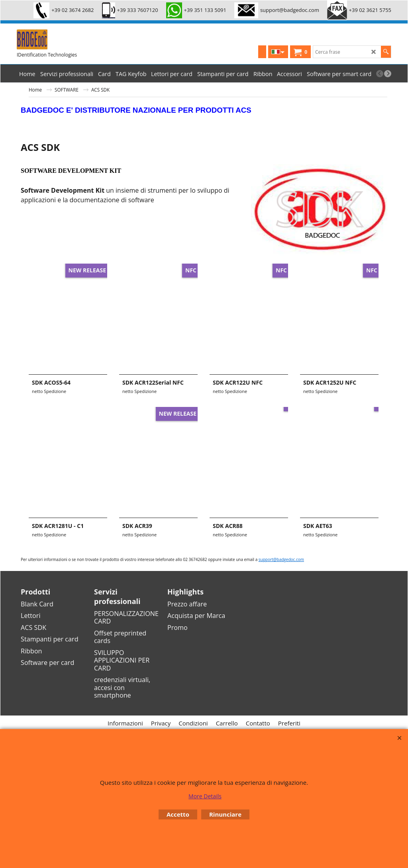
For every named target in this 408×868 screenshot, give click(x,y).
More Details (205, 796)
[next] (388, 74)
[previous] (380, 74)
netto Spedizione (49, 391)
